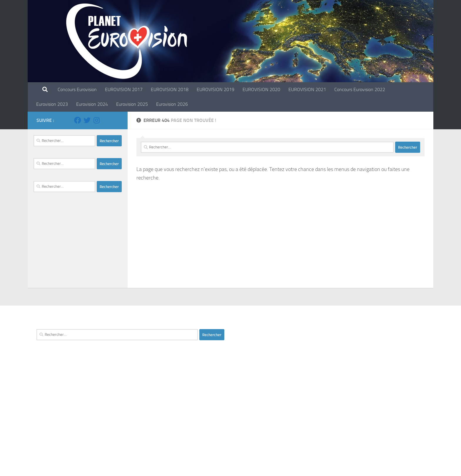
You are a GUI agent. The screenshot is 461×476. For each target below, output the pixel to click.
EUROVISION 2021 (307, 89)
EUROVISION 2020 (261, 89)
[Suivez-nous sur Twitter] (87, 120)
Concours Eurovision (77, 89)
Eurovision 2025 (132, 104)
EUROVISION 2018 (170, 89)
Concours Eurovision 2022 (360, 89)
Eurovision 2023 (52, 104)
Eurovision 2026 (172, 104)
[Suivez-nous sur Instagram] (96, 120)
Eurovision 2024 (92, 104)
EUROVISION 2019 (216, 89)
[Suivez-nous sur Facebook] (78, 120)
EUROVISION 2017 (124, 89)
